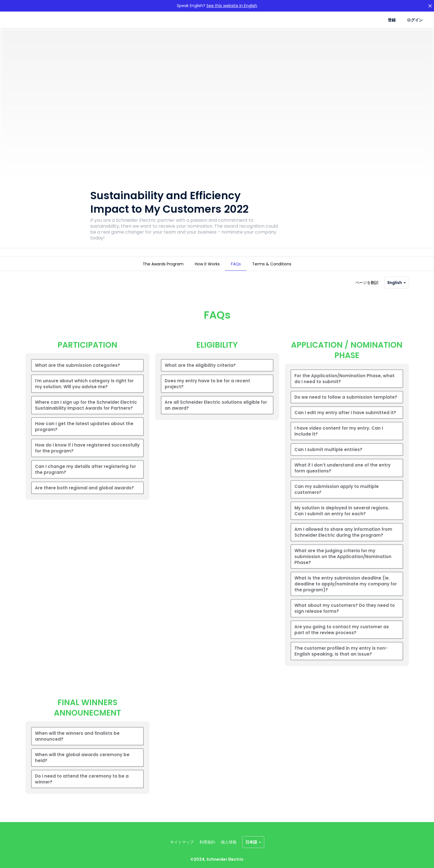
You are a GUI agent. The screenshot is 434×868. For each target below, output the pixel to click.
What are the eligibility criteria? (200, 373)
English (397, 290)
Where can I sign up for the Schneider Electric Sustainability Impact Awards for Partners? (86, 413)
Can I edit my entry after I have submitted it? (345, 420)
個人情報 (229, 842)
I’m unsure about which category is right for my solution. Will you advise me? (84, 392)
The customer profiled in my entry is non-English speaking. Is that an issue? (341, 659)
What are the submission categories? (78, 373)
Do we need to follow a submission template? (346, 405)
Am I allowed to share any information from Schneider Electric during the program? (343, 540)
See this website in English (232, 6)
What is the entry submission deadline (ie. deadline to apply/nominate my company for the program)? (346, 592)
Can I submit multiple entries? (328, 457)
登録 (392, 20)
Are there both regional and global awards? (84, 496)
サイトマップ (182, 842)
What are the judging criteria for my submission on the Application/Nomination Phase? (343, 564)
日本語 (253, 842)
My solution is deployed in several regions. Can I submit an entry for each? (342, 519)
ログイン (415, 20)
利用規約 (207, 842)
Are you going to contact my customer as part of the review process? (342, 638)
